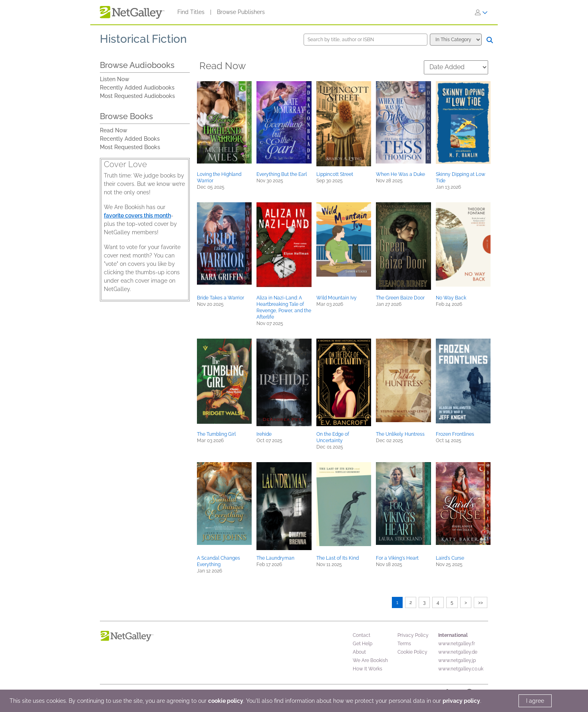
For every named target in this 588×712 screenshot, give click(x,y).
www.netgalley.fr (457, 644)
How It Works (367, 669)
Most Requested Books (130, 147)
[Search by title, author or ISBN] (366, 40)
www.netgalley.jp (457, 660)
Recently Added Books (130, 139)
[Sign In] (481, 12)
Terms (404, 644)
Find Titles (191, 12)
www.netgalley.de (458, 652)
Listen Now (115, 79)
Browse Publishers (241, 12)
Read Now (114, 130)
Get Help (363, 644)
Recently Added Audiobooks (137, 88)
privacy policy (461, 701)
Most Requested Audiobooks (137, 96)
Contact (362, 635)
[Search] (490, 40)
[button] (224, 122)
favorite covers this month (137, 215)
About (359, 652)
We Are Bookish (370, 660)
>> (481, 602)
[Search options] (456, 40)
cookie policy (226, 701)
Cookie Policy (412, 652)
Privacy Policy (413, 635)
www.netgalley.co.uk (461, 669)
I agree (535, 701)
